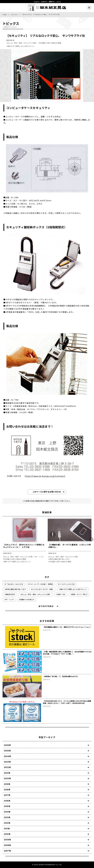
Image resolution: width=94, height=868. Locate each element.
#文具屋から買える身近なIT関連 (50, 43)
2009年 (7, 840)
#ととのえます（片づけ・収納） (43, 589)
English (36, 2)
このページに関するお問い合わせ (47, 492)
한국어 (59, 2)
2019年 (7, 784)
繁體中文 (52, 2)
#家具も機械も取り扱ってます (59, 559)
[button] (91, 539)
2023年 (7, 762)
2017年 (7, 795)
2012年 (7, 823)
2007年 (7, 851)
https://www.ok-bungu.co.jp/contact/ (45, 476)
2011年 (7, 829)
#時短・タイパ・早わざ (79, 594)
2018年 (7, 790)
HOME (5, 15)
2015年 (7, 806)
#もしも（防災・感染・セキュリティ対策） (22, 43)
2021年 (7, 773)
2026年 (7, 745)
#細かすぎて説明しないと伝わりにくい (20, 46)
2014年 (7, 812)
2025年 (7, 751)
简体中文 (44, 2)
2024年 (7, 756)
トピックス (14, 15)
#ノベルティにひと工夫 (66, 584)
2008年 (7, 845)
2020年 (7, 779)
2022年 (7, 767)
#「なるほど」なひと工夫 (14, 584)
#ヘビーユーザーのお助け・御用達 (40, 584)
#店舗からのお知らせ (27, 600)
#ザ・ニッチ (39, 557)
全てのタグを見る (46, 606)
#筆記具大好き (10, 594)
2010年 (7, 834)
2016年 (7, 801)
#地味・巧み (61, 594)
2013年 (7, 817)
